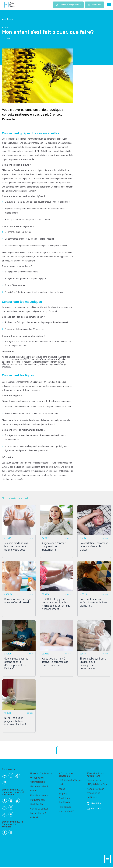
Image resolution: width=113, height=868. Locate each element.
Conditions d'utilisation (65, 801)
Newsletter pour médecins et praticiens (95, 794)
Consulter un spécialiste (68, 5)
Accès (62, 790)
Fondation (94, 5)
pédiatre (26, 471)
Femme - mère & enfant (39, 790)
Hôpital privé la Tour (9, 5)
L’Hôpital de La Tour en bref (70, 783)
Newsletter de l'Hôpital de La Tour (97, 783)
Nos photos (94, 810)
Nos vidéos (94, 804)
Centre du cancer (39, 810)
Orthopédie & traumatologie (38, 781)
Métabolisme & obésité (38, 816)
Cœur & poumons (39, 796)
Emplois (63, 795)
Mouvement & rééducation (38, 803)
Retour (8, 19)
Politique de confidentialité (66, 810)
